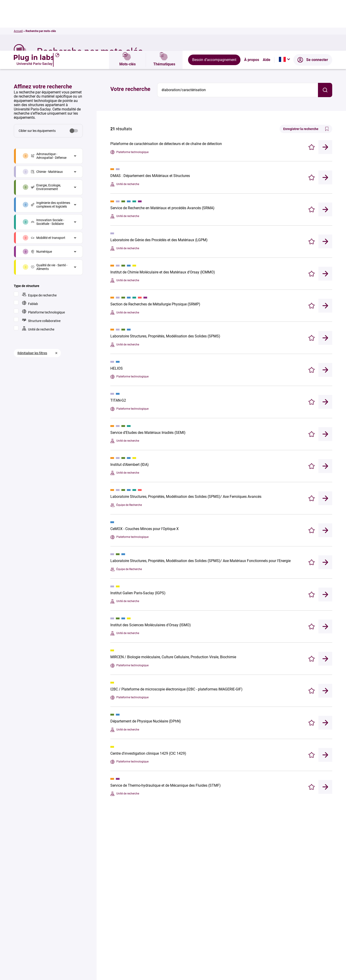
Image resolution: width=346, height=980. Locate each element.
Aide (267, 9)
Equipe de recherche (39, 244)
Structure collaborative (41, 270)
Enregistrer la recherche (306, 78)
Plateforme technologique (43, 261)
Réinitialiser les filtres (32, 302)
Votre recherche (130, 38)
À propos (252, 9)
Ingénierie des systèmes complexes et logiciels (51, 154)
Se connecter (313, 9)
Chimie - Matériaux (47, 121)
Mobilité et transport (48, 187)
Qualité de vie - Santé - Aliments (49, 216)
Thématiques (164, 9)
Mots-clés (127, 9)
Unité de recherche (38, 278)
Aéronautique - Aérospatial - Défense (49, 105)
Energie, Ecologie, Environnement (46, 136)
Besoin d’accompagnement (214, 9)
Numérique (41, 201)
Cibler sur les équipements (37, 80)
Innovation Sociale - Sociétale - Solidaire (48, 171)
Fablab (30, 253)
